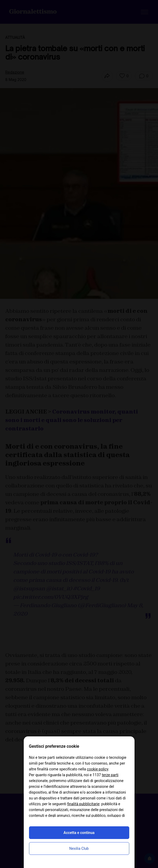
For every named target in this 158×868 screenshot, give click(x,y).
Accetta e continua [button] (79, 833)
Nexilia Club (79, 848)
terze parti (110, 775)
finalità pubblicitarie (83, 804)
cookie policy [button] (98, 769)
